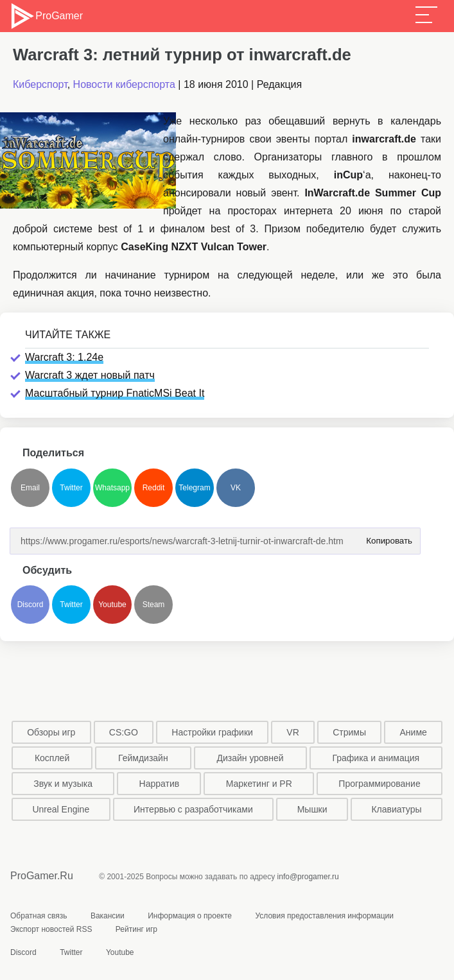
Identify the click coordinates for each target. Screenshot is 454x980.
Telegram (194, 488)
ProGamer (46, 16)
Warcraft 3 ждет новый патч (90, 375)
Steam (154, 605)
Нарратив (160, 784)
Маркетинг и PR (259, 784)
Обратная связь (39, 916)
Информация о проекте (190, 916)
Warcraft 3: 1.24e (64, 357)
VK (236, 488)
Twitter (71, 488)
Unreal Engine (61, 809)
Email (30, 488)
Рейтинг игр (136, 929)
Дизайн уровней (250, 758)
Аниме (414, 732)
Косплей (52, 758)
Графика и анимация (376, 758)
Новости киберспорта (124, 84)
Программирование (379, 784)
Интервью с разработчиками (193, 809)
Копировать (387, 537)
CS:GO (124, 732)
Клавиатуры (396, 809)
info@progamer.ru (308, 877)
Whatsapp (112, 488)
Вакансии (108, 916)
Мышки (312, 809)
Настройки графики (212, 732)
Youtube (112, 605)
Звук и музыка (63, 784)
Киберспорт (40, 84)
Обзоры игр (51, 732)
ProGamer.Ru (42, 876)
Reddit (154, 488)
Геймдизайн (143, 758)
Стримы (349, 732)
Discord (31, 605)
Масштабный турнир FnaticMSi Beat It (115, 393)
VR (292, 732)
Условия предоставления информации (324, 916)
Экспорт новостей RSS (51, 929)
